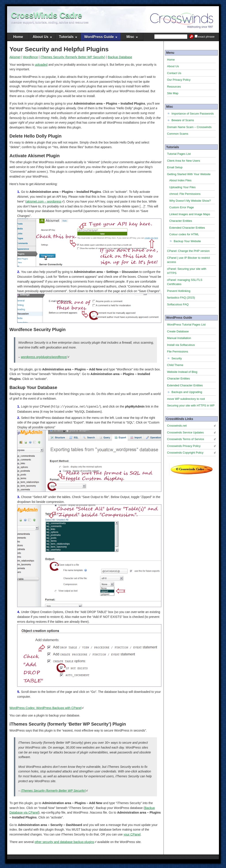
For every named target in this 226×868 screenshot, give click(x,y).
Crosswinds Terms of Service (186, 439)
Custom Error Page (182, 207)
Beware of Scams (183, 120)
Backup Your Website (187, 241)
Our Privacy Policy (179, 80)
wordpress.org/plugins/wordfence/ (44, 357)
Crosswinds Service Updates (185, 432)
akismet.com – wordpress (44, 201)
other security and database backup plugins (64, 842)
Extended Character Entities (187, 228)
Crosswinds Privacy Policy (184, 446)
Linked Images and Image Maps (190, 214)
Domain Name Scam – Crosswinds (189, 127)
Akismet (15, 57)
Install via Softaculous (181, 345)
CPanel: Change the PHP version (188, 251)
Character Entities (181, 221)
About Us (40, 37)
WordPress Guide (99, 37)
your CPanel (132, 834)
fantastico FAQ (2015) (181, 298)
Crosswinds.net (177, 426)
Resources (174, 87)
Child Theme (175, 365)
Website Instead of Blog (182, 372)
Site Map (173, 93)
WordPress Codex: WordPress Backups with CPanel (45, 708)
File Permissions (178, 352)
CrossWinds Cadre (47, 15)
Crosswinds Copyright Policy (185, 453)
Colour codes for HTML (184, 234)
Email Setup (175, 167)
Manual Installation (179, 338)
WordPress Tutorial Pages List (186, 325)
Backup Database (120, 57)
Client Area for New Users (184, 161)
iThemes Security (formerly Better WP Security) (73, 57)
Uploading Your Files (182, 187)
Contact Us (174, 73)
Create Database (178, 331)
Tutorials (66, 37)
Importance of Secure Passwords (193, 114)
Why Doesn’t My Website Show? (190, 201)
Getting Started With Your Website (189, 174)
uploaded (41, 65)
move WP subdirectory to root (186, 399)
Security (177, 358)
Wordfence (30, 57)
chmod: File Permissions (185, 194)
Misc (130, 37)
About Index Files (180, 180)
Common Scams (178, 134)
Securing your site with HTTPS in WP (191, 405)
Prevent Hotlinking (179, 291)
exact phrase (206, 37)
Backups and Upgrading (187, 392)
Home (18, 37)
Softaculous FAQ (178, 304)
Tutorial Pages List (179, 154)
